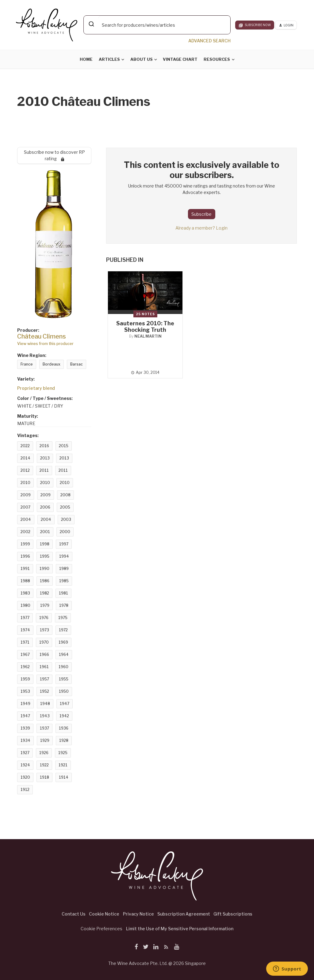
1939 (25, 728)
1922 (44, 765)
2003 (66, 519)
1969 (63, 642)
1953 (25, 691)
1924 (25, 765)
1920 (25, 777)
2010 (25, 483)
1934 (25, 740)
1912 (25, 790)
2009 (26, 495)
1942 (64, 716)
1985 (64, 581)
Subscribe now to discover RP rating (54, 155)
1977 (25, 618)
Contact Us (74, 914)
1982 (44, 593)
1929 (45, 740)
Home (86, 59)
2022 (25, 446)
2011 (44, 470)
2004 (26, 519)
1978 (64, 605)
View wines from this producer (45, 344)
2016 (44, 446)
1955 (64, 679)
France (27, 364)
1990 (44, 569)
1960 (63, 667)
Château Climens (42, 336)
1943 (45, 716)
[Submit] (91, 24)
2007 (25, 507)
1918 (44, 777)
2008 (65, 495)
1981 (63, 593)
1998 (45, 544)
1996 (25, 556)
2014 (25, 458)
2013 (45, 458)
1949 (25, 704)
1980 (25, 605)
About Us (142, 59)
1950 (64, 691)
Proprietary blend (36, 388)
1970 (44, 642)
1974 (25, 630)
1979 (45, 605)
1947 (65, 704)
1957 (44, 679)
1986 (45, 581)
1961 (44, 667)
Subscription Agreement (184, 914)
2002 (25, 532)
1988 (25, 581)
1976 (44, 618)
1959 (25, 679)
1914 (64, 777)
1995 (45, 556)
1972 (63, 630)
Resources (217, 59)
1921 (63, 765)
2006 (45, 507)
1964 (64, 655)
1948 (45, 704)
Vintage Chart (180, 59)
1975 (63, 618)
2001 (45, 532)
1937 (44, 728)
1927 (25, 753)
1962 (25, 667)
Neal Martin (148, 336)
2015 (64, 446)
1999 (25, 544)
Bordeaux (52, 364)
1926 (44, 753)
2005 (65, 507)
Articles (109, 59)
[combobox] (157, 25)
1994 (64, 556)
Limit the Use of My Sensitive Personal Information (180, 929)
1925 (63, 753)
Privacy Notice (138, 914)
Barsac (77, 364)
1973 (44, 630)
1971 (25, 642)
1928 (64, 740)
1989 (64, 569)
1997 (64, 544)
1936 (64, 728)
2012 (25, 470)
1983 (25, 593)
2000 (65, 532)
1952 (44, 691)
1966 (44, 655)
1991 (25, 569)
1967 (25, 655)
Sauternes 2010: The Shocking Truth (145, 327)
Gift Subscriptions (233, 914)
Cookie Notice (104, 914)
